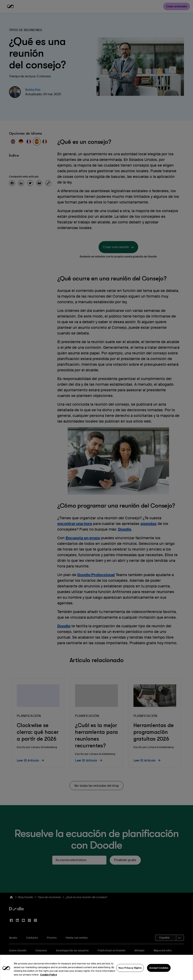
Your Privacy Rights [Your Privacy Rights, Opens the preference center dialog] (130, 970)
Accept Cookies (159, 970)
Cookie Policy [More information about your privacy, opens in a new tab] (49, 977)
